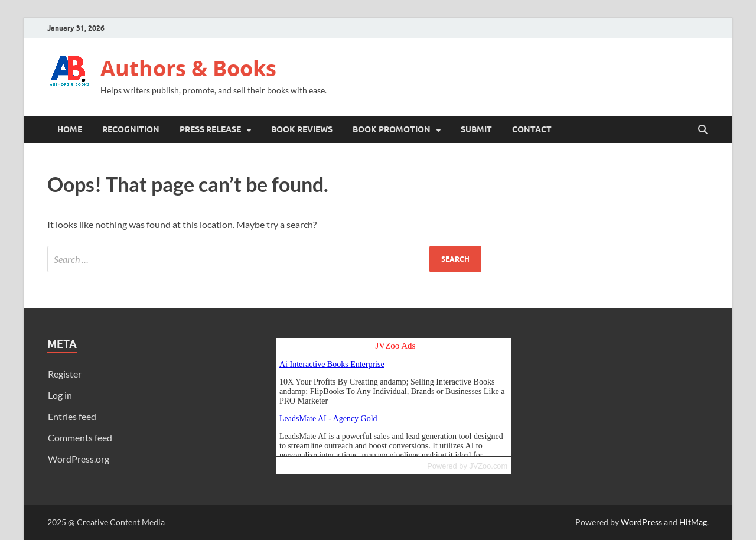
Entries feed (72, 416)
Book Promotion (392, 129)
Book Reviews (302, 129)
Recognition (131, 129)
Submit (476, 129)
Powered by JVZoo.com (467, 466)
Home (70, 129)
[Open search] (703, 130)
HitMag (693, 522)
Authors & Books (188, 68)
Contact (532, 129)
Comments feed (80, 437)
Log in (60, 395)
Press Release (210, 129)
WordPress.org (79, 459)
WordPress (641, 522)
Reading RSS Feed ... (394, 397)
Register (65, 374)
